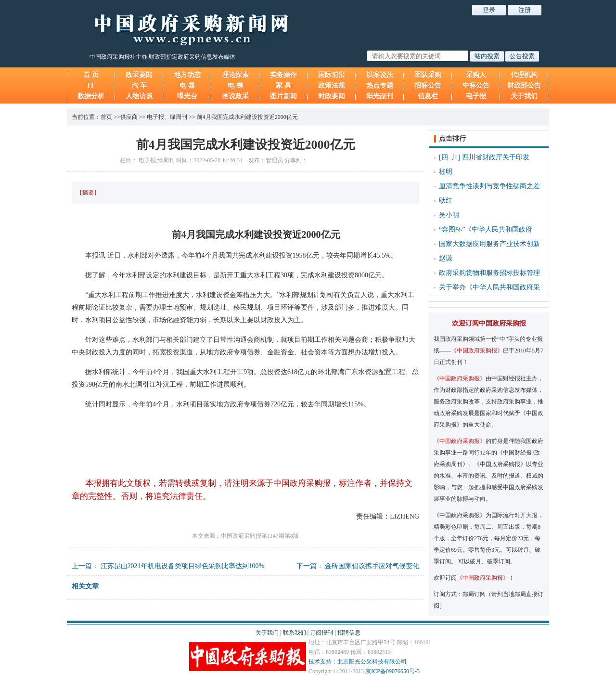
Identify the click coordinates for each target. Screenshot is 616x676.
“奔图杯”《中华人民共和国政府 (486, 229)
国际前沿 (332, 75)
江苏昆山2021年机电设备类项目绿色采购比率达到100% (183, 566)
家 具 (283, 85)
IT (91, 85)
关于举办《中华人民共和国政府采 (489, 287)
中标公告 (476, 85)
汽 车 (139, 85)
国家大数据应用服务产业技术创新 (489, 244)
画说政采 (235, 96)
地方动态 (187, 75)
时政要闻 (332, 96)
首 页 (91, 75)
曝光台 (187, 96)
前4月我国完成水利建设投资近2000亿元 (247, 117)
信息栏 (428, 96)
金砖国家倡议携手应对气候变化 (372, 566)
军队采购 (428, 75)
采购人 (476, 75)
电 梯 (235, 85)
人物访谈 (139, 96)
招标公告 (428, 85)
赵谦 (446, 258)
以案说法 (380, 75)
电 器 (187, 85)
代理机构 (524, 75)
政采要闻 (139, 75)
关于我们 (524, 96)
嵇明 (446, 172)
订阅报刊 (321, 633)
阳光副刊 (380, 96)
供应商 (129, 117)
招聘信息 (349, 633)
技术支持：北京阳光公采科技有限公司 (358, 662)
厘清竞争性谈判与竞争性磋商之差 (489, 186)
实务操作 (283, 75)
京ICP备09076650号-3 (392, 671)
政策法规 (332, 85)
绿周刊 (179, 117)
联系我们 (295, 633)
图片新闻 (283, 96)
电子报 (476, 96)
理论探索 (235, 75)
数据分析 (91, 96)
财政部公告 (524, 85)
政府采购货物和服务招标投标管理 (489, 273)
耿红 (446, 201)
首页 (106, 117)
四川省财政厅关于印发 (496, 157)
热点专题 (380, 85)
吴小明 (449, 215)
